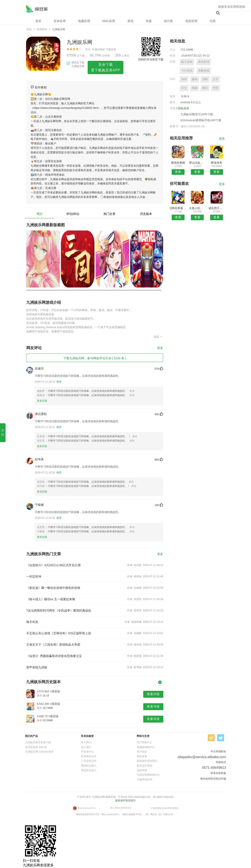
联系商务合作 (89, 756)
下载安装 (111, 49)
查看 (178, 172)
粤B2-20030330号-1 (87, 808)
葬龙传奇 (217, 163)
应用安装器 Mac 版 (36, 747)
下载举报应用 (145, 780)
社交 (184, 88)
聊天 (205, 88)
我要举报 (142, 770)
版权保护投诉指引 (147, 761)
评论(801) (73, 214)
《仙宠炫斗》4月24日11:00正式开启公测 (53, 565)
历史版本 (146, 214)
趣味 (195, 79)
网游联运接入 (89, 766)
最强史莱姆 (178, 163)
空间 (216, 88)
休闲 (184, 79)
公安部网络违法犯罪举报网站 (164, 808)
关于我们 (86, 742)
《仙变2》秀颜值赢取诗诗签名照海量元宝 (54, 656)
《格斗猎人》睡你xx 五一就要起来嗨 (51, 599)
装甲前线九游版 (37, 667)
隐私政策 (184, 108)
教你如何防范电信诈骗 (213, 779)
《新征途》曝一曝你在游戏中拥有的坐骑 (53, 588)
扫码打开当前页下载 (151, 59)
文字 (216, 79)
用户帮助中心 (145, 742)
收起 (158, 337)
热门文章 (109, 214)
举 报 (3, 433)
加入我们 (86, 747)
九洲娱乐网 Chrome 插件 (39, 752)
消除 (205, 79)
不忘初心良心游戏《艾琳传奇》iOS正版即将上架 (59, 633)
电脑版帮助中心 (146, 747)
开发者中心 (87, 752)
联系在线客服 (218, 773)
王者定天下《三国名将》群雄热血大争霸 (53, 645)
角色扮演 (204, 62)
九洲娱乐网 (37, 9)
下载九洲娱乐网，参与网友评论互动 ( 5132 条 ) (95, 358)
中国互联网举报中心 (148, 775)
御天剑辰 (32, 622)
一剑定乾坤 (34, 576)
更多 (160, 348)
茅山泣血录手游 (197, 163)
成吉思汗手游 (217, 208)
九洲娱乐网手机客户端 (38, 742)
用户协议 (142, 752)
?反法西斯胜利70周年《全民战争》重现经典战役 (59, 611)
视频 (195, 88)
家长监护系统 (145, 766)
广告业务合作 (89, 761)
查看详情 (153, 694)
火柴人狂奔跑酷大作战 (197, 208)
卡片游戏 (187, 71)
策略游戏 (204, 71)
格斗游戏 (187, 62)
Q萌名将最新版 (178, 208)
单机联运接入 (89, 770)
